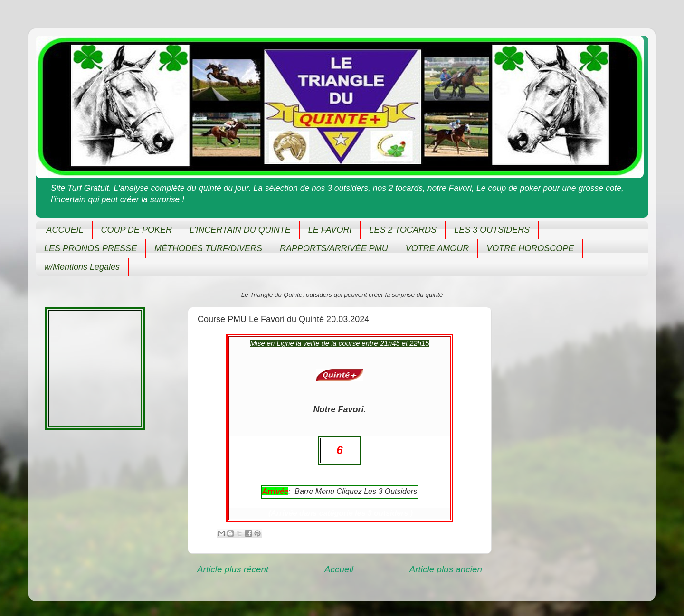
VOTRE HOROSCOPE (530, 248)
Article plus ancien (446, 569)
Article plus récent (233, 569)
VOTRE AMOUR (437, 248)
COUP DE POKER (137, 230)
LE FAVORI (330, 230)
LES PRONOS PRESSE (90, 248)
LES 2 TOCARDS (403, 230)
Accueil (339, 569)
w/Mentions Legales (82, 267)
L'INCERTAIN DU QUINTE (240, 230)
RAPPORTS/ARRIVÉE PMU (334, 248)
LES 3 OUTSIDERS (492, 230)
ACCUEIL (65, 230)
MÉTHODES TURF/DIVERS (208, 248)
